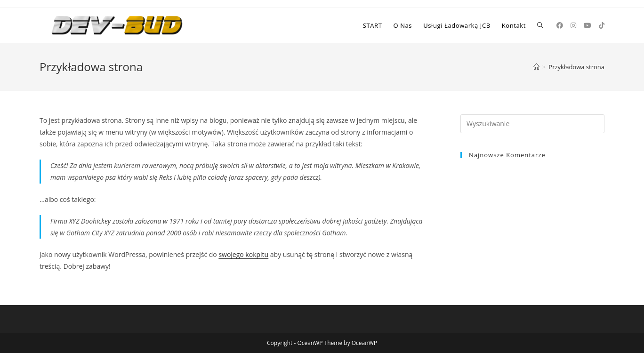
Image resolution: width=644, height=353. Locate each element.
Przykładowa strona (576, 67)
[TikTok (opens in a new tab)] (602, 25)
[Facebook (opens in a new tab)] (560, 25)
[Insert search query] (532, 124)
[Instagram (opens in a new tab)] (573, 25)
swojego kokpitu (243, 254)
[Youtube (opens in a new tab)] (588, 25)
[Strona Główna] (536, 67)
